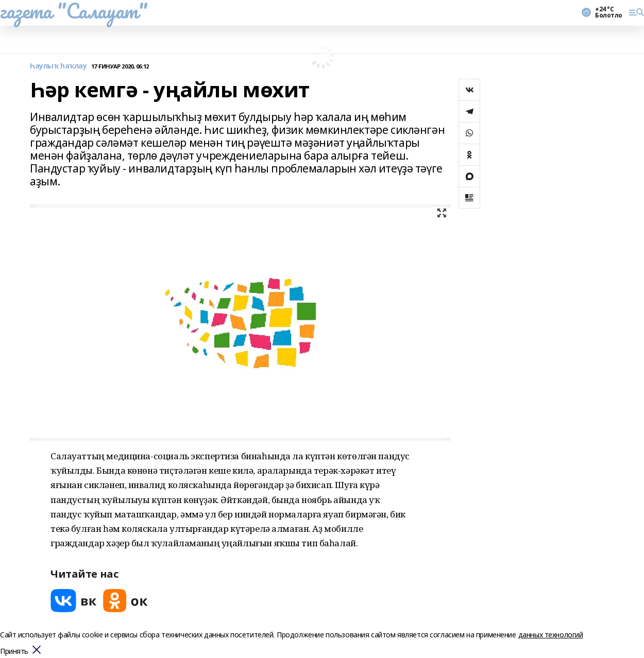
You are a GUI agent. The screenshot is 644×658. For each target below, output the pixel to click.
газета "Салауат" (74, 11)
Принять (14, 652)
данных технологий (551, 635)
